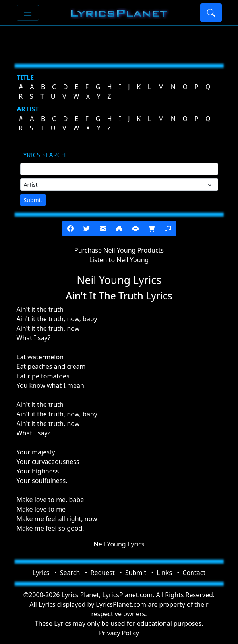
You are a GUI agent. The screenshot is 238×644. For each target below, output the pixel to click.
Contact (194, 573)
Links (164, 573)
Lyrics (41, 573)
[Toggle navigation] (28, 13)
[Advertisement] (119, 42)
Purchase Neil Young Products (119, 250)
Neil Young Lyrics (119, 544)
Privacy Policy (119, 633)
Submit (33, 200)
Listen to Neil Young (119, 260)
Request (103, 573)
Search (70, 573)
